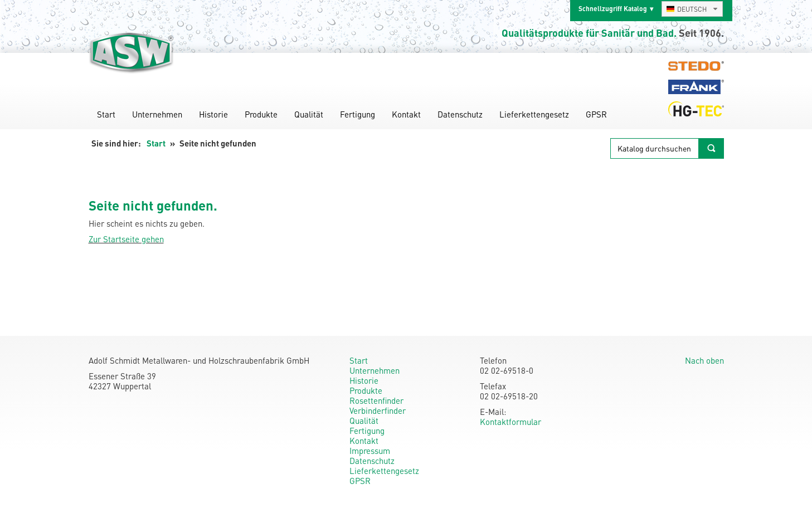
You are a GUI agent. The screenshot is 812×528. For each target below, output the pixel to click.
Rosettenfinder (376, 400)
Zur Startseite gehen (126, 239)
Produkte (261, 114)
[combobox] (692, 9)
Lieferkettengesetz (534, 114)
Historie (213, 114)
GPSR (596, 114)
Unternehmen (157, 114)
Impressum (370, 451)
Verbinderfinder (378, 410)
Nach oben (704, 360)
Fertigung (358, 114)
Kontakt (406, 114)
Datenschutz (460, 114)
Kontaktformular (510, 422)
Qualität (309, 114)
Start (106, 114)
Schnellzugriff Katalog (613, 9)
